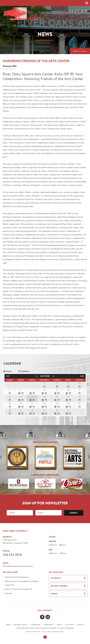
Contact (81, 625)
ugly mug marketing (52, 632)
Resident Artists (21, 625)
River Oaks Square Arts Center (23, 13)
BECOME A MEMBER (59, 586)
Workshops (49, 625)
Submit (74, 513)
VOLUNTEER (56, 578)
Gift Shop (70, 625)
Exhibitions (36, 625)
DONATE (54, 594)
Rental (60, 625)
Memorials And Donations (17, 577)
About (8, 625)
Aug (82, 376)
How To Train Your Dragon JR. (19, 589)
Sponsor (9, 593)
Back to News (80, 51)
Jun (8, 376)
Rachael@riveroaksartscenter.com (18, 566)
